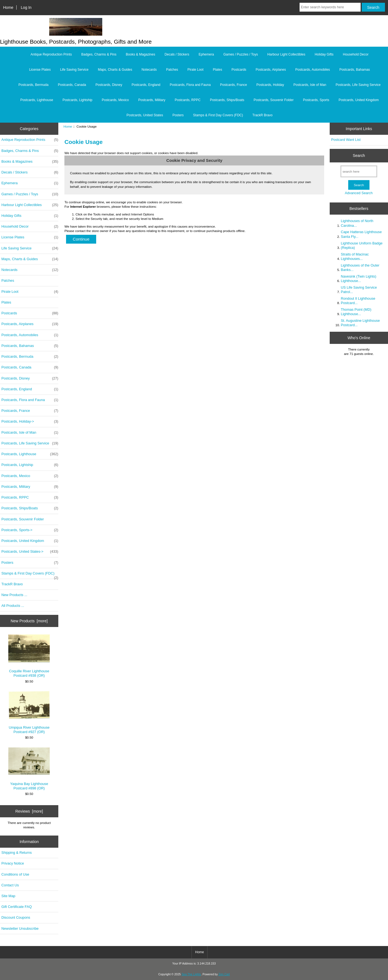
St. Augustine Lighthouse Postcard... (360, 323)
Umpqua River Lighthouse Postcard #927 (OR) (29, 713)
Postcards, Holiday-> (30, 421)
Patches (172, 70)
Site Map (8, 896)
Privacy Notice (13, 863)
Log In (26, 7)
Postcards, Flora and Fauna (190, 85)
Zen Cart (224, 974)
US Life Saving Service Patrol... (359, 290)
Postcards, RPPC (188, 100)
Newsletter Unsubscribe (20, 928)
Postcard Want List (346, 140)
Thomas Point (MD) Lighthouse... (356, 312)
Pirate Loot (195, 70)
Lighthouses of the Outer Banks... (360, 268)
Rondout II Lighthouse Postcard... (358, 301)
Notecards (149, 70)
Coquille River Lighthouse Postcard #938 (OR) (29, 656)
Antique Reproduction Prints (51, 54)
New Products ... (14, 595)
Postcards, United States (145, 115)
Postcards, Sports (316, 100)
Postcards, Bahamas (355, 70)
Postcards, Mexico (115, 100)
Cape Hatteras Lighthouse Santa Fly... (361, 234)
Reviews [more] (29, 811)
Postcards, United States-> (30, 552)
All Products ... (13, 606)
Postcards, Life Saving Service (358, 85)
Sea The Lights (191, 974)
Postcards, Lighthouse (37, 100)
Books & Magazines (140, 54)
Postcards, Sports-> (30, 530)
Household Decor (356, 54)
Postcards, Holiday (270, 85)
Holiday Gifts (324, 54)
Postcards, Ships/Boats (227, 100)
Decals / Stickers (177, 54)
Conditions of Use (15, 874)
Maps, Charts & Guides (115, 70)
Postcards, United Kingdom (359, 100)
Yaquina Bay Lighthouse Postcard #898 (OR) (29, 769)
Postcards (239, 70)
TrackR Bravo (262, 115)
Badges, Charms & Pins (99, 54)
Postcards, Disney (109, 85)
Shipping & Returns (17, 853)
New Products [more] (29, 621)
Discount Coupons (16, 917)
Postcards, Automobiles (312, 70)
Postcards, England (146, 85)
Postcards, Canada (72, 85)
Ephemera (206, 54)
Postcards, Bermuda (34, 85)
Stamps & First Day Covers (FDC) (218, 115)
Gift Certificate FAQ (17, 907)
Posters (178, 115)
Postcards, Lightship (77, 100)
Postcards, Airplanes (271, 70)
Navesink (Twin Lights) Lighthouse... (358, 279)
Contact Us (10, 885)
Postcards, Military (152, 100)
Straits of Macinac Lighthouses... (355, 256)
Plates (217, 70)
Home (8, 7)
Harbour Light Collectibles (286, 54)
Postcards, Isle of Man (310, 85)
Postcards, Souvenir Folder (274, 100)
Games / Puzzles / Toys (241, 54)
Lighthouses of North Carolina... (357, 223)
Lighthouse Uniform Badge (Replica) (362, 245)
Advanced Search (359, 193)
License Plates (40, 70)
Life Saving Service (74, 70)
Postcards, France (233, 85)
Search (359, 156)
